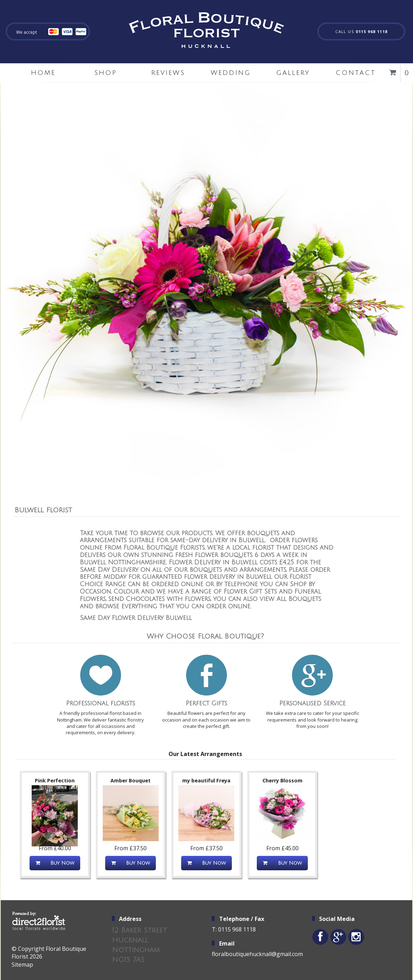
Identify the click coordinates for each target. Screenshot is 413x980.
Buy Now (55, 863)
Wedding (231, 73)
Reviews (168, 73)
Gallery (293, 73)
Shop (106, 73)
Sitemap (22, 965)
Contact (356, 73)
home (43, 73)
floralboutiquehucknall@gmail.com (257, 954)
